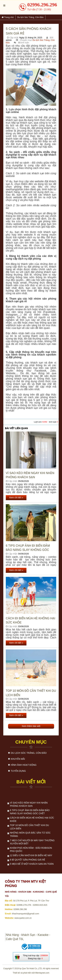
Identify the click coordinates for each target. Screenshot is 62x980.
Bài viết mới (31, 782)
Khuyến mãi (18, 759)
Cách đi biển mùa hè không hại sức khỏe (31, 620)
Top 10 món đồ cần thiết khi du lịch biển (31, 693)
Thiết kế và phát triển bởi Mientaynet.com (31, 973)
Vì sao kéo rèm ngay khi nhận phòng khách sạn (30, 475)
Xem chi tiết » (16, 497)
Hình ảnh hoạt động (24, 765)
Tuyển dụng (18, 771)
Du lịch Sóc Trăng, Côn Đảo (29, 753)
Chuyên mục (31, 742)
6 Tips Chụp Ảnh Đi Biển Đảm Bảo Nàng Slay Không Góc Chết (28, 548)
